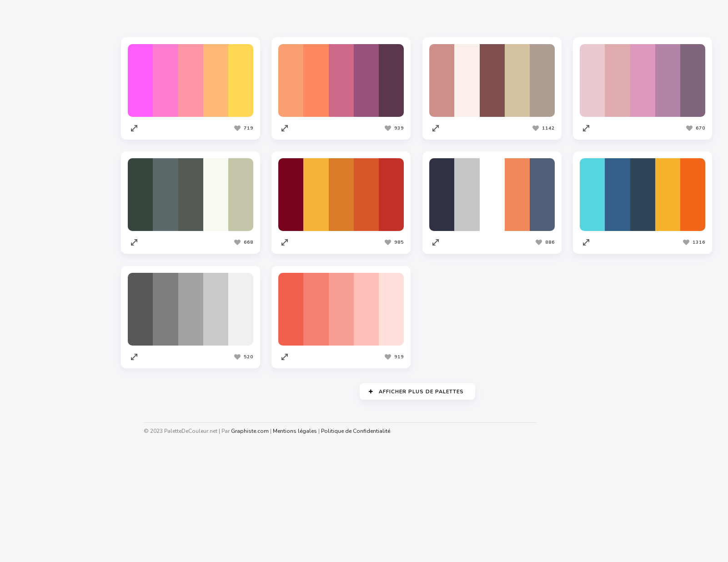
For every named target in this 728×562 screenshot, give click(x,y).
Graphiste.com (36, 378)
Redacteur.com (37, 412)
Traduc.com (32, 430)
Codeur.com (32, 395)
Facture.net (32, 447)
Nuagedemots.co (40, 536)
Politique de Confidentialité (357, 431)
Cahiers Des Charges (46, 518)
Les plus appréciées (194, 18)
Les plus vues (264, 18)
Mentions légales (297, 431)
